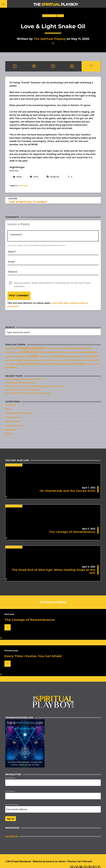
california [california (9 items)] (10, 352)
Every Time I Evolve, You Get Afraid (23, 390)
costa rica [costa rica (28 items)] (29, 352)
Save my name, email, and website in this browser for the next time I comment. (52, 283)
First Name (10, 778)
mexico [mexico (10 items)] (19, 360)
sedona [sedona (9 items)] (13, 364)
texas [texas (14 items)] (60, 364)
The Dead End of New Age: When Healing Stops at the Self (34, 386)
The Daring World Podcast (18, 413)
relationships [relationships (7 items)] (88, 360)
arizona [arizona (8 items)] (50, 348)
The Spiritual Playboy (50, 39)
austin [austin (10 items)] (66, 348)
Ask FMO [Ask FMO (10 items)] (58, 348)
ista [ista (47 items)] (33, 356)
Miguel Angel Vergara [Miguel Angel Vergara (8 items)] (33, 360)
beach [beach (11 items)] (74, 348)
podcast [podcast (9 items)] (67, 360)
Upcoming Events (14, 425)
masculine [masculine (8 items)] (10, 360)
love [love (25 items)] (94, 356)
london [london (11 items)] (87, 356)
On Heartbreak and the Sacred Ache (23, 379)
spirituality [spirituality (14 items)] (35, 364)
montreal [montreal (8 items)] (48, 360)
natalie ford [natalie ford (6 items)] (57, 360)
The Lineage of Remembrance (20, 383)
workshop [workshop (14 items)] (11, 367)
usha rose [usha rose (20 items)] (77, 363)
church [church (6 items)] (18, 352)
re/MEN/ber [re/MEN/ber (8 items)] (76, 360)
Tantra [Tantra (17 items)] (51, 364)
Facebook (12, 837)
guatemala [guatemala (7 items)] (10, 357)
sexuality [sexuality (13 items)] (22, 364)
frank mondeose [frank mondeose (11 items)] (89, 352)
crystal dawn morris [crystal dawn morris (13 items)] (50, 352)
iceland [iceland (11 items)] (19, 356)
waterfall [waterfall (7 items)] (96, 364)
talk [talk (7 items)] (44, 364)
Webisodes (11, 430)
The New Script (49, 16)
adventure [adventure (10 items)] (11, 348)
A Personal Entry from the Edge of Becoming (28, 393)
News (8, 409)
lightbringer (23, 185)
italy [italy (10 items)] (40, 356)
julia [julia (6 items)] (44, 357)
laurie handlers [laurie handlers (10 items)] (75, 356)
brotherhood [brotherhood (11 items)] (84, 348)
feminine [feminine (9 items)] (74, 352)
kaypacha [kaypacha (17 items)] (60, 356)
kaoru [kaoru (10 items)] (50, 356)
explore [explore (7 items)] (66, 352)
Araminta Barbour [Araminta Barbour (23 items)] (31, 348)
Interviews (10, 405)
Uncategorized (13, 421)
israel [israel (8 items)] (27, 357)
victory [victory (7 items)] (88, 364)
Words (60, 16)
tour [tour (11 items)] (67, 364)
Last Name (10, 791)
